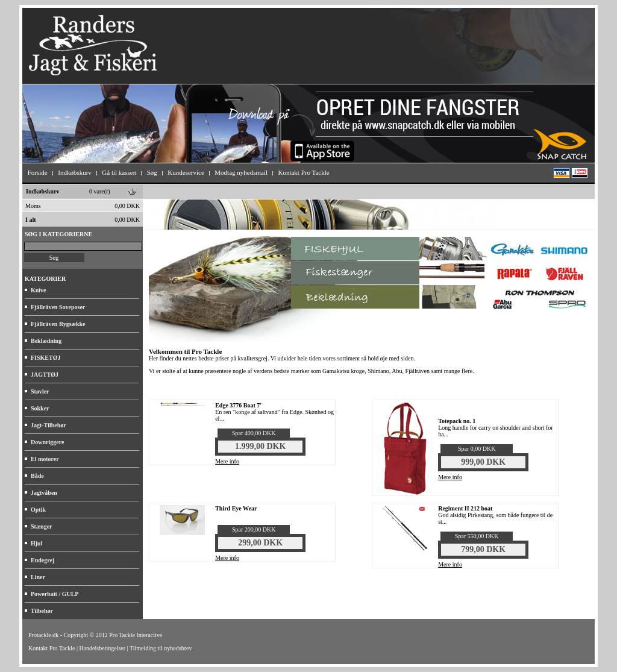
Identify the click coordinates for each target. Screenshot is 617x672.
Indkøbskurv (43, 191)
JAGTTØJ (45, 375)
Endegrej (42, 560)
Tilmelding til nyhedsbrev (161, 648)
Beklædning (46, 341)
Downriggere (47, 442)
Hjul (36, 543)
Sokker (40, 408)
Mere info (227, 461)
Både (37, 476)
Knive (39, 290)
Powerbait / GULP (55, 594)
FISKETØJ (45, 358)
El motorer (45, 459)
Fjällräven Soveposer (58, 307)
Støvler (40, 391)
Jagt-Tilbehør (49, 425)
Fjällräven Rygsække (58, 324)
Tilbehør (42, 611)
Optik (38, 510)
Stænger (42, 526)
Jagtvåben (44, 493)
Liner (38, 577)
